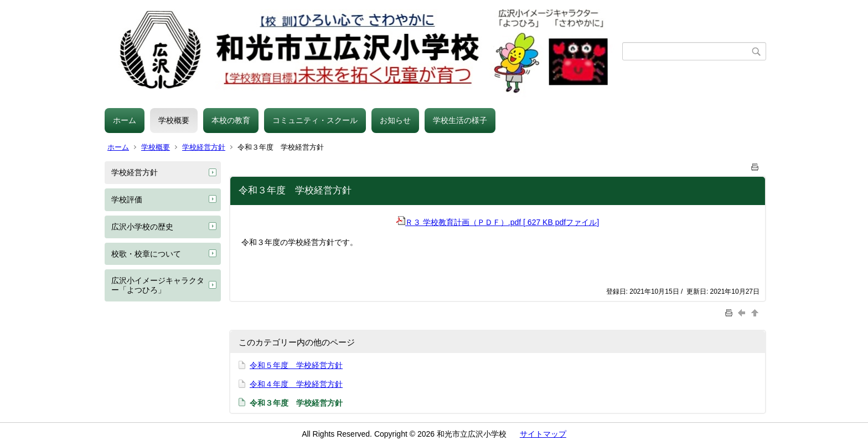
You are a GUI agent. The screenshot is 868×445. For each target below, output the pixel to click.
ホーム (125, 120)
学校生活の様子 (460, 120)
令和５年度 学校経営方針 (296, 365)
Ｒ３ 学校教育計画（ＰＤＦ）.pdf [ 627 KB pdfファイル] (498, 222)
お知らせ (395, 120)
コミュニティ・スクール (315, 120)
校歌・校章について (146, 254)
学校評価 (127, 200)
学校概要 (174, 120)
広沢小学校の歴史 (142, 227)
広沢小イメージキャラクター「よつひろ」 (158, 285)
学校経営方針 (204, 147)
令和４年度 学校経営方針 (296, 384)
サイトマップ (543, 434)
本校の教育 (231, 120)
